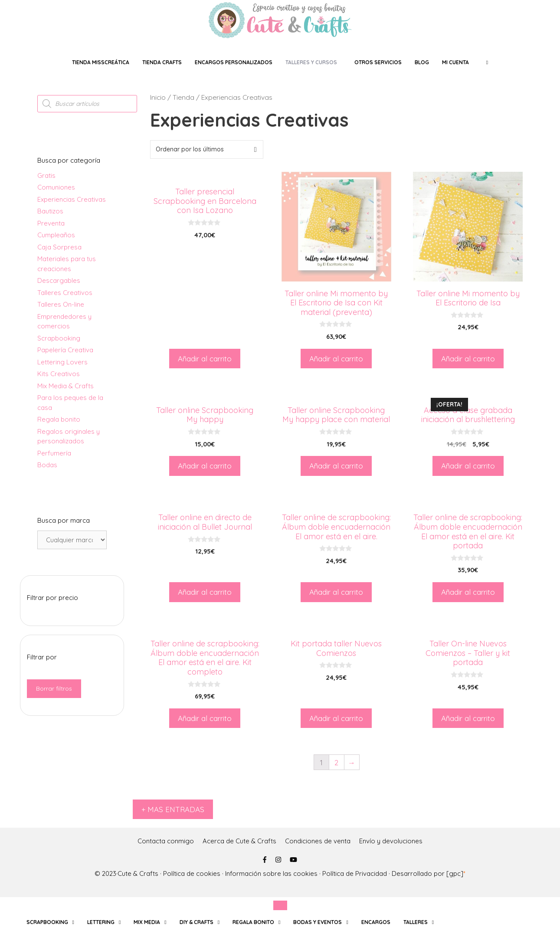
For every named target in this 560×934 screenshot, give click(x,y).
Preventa (51, 223)
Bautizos (50, 211)
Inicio (158, 97)
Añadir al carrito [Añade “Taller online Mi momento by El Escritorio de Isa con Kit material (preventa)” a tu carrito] (336, 359)
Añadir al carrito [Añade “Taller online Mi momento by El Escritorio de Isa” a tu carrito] (468, 359)
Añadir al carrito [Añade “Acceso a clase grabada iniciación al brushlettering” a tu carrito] (468, 466)
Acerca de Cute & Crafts (239, 841)
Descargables (59, 280)
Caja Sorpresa (59, 247)
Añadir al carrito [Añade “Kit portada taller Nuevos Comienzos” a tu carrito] (336, 718)
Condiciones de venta (318, 841)
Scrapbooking (59, 338)
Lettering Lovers (62, 362)
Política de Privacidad (355, 873)
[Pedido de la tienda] (207, 149)
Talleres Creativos (65, 293)
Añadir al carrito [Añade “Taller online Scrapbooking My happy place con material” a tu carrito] (336, 466)
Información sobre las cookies (271, 873)
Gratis (46, 175)
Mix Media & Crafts (65, 386)
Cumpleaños (56, 235)
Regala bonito (59, 419)
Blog (422, 62)
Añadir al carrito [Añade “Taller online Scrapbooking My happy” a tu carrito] (205, 466)
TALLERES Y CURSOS (311, 62)
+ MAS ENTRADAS (173, 809)
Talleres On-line (61, 304)
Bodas (47, 465)
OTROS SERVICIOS (378, 62)
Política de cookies (192, 873)
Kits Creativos (59, 374)
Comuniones (56, 187)
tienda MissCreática (101, 62)
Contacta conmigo (166, 841)
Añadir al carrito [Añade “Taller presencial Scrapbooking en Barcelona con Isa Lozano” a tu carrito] (205, 359)
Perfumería (54, 453)
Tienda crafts (162, 62)
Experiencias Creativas (72, 199)
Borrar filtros (54, 688)
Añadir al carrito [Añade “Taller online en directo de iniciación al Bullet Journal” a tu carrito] (205, 592)
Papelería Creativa (65, 350)
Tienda (183, 97)
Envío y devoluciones (391, 841)
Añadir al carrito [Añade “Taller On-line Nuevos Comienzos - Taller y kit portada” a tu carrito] (468, 718)
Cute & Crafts (138, 873)
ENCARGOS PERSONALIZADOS (234, 62)
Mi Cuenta (455, 62)
